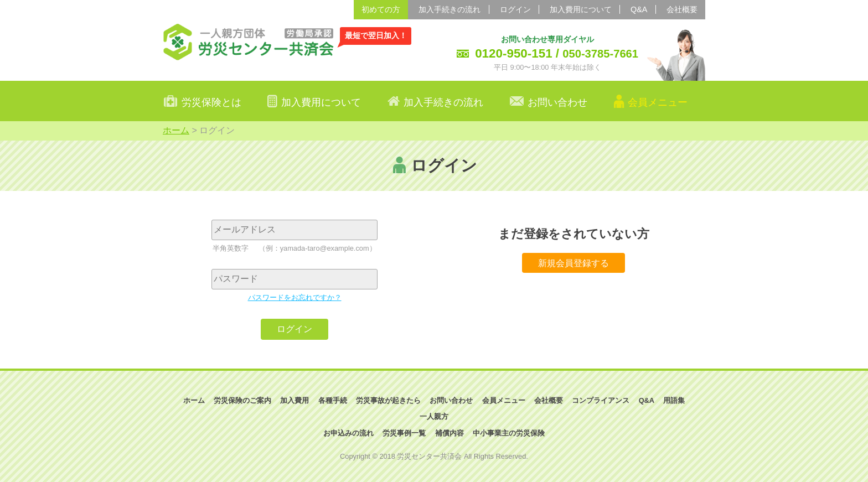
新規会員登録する (573, 263)
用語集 (674, 400)
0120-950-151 (513, 53)
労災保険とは (211, 102)
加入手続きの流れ (449, 9)
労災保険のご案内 (242, 400)
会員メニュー (504, 400)
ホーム (176, 130)
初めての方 (381, 9)
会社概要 (682, 9)
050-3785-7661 (600, 54)
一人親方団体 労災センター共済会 (249, 42)
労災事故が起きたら (388, 400)
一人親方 (434, 416)
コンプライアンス (601, 400)
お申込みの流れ (348, 433)
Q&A (639, 9)
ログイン (515, 9)
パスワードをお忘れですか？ (295, 297)
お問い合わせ (557, 102)
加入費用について (581, 9)
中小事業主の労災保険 (509, 433)
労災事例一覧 (404, 433)
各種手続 (333, 400)
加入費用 (294, 400)
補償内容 (449, 433)
